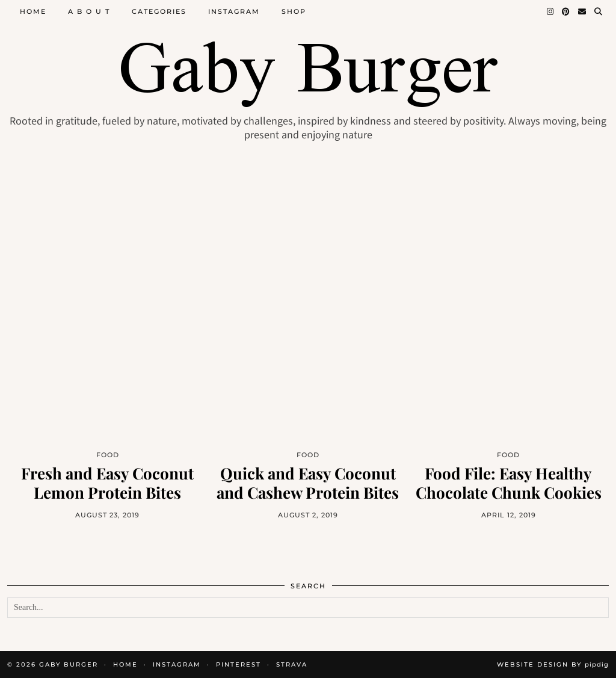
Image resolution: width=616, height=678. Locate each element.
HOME (125, 664)
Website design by (553, 664)
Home (33, 11)
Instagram (234, 11)
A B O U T (89, 11)
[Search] (599, 11)
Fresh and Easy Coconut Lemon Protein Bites (107, 482)
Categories (159, 11)
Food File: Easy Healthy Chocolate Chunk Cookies (509, 482)
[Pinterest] (566, 11)
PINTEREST (239, 664)
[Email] (583, 11)
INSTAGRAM (177, 664)
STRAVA (292, 664)
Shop (294, 11)
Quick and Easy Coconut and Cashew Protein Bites (308, 482)
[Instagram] (551, 11)
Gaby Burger (69, 664)
